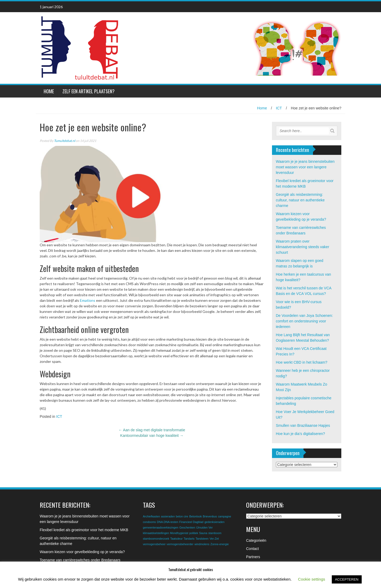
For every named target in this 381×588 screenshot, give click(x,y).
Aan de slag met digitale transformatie (152, 430)
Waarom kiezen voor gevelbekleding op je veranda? (82, 552)
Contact (252, 549)
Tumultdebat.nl (65, 141)
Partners (253, 557)
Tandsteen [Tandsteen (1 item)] (202, 539)
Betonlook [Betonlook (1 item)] (195, 516)
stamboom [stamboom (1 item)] (215, 533)
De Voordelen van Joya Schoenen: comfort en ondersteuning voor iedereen (305, 321)
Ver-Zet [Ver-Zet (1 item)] (214, 539)
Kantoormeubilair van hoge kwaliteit (152, 436)
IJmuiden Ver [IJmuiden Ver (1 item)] (205, 527)
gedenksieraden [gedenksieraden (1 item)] (215, 522)
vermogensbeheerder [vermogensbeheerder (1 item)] (180, 544)
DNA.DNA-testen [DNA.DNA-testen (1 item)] (168, 522)
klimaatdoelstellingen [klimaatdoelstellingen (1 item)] (156, 533)
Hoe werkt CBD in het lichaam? (302, 362)
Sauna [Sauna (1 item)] (203, 533)
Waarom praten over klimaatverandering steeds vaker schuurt (303, 247)
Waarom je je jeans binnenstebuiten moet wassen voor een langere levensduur (305, 167)
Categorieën (256, 540)
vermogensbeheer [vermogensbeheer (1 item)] (154, 544)
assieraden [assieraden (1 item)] (168, 516)
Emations (88, 300)
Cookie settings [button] (312, 579)
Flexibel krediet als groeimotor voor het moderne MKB (84, 530)
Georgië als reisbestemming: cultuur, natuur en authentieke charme (300, 200)
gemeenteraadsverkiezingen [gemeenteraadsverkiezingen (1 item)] (161, 527)
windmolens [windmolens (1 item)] (202, 544)
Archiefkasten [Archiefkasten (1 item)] (151, 516)
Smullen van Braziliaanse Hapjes (303, 425)
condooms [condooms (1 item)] (149, 522)
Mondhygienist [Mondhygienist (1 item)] (179, 533)
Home (49, 91)
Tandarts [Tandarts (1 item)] (189, 539)
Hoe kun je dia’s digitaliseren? (301, 434)
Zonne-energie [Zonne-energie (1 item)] (219, 544)
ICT (279, 108)
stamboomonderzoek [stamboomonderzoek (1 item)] (156, 539)
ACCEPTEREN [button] (347, 579)
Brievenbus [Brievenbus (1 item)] (210, 516)
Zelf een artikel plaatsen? (89, 91)
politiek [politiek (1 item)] (194, 533)
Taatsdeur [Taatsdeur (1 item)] (176, 539)
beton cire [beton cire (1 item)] (182, 516)
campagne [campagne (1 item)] (225, 516)
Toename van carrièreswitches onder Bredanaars (80, 560)
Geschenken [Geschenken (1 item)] (187, 527)
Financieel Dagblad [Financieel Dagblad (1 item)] (191, 522)
